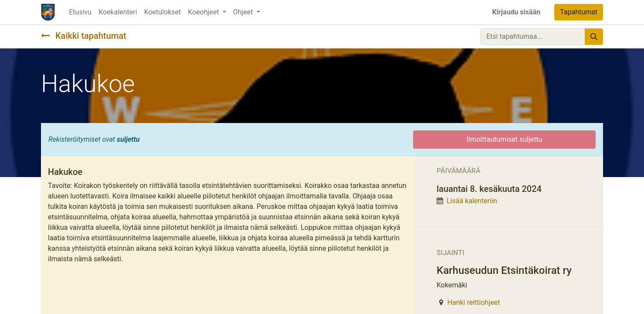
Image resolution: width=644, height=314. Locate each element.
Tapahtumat (579, 12)
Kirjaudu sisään (516, 12)
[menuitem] (80, 12)
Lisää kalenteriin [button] (472, 201)
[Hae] (594, 37)
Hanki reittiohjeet (474, 302)
